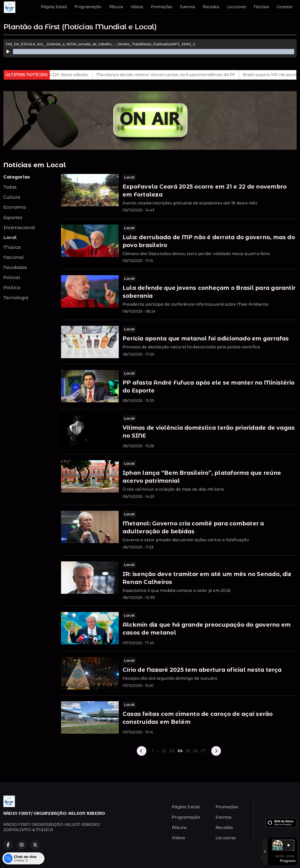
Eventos (188, 7)
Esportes (13, 217)
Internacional (19, 228)
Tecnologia (16, 298)
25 (188, 751)
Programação (88, 7)
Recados (211, 7)
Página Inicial (54, 7)
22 (164, 751)
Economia (15, 207)
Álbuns (116, 7)
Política (12, 288)
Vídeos (137, 7)
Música (12, 247)
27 (203, 751)
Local (10, 237)
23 (172, 751)
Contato (284, 7)
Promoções (162, 7)
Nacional (14, 257)
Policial (12, 277)
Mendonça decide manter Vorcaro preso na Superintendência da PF (178, 75)
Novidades (15, 267)
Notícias (261, 7)
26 (195, 751)
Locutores (237, 7)
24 (180, 751)
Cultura (12, 197)
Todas (10, 187)
